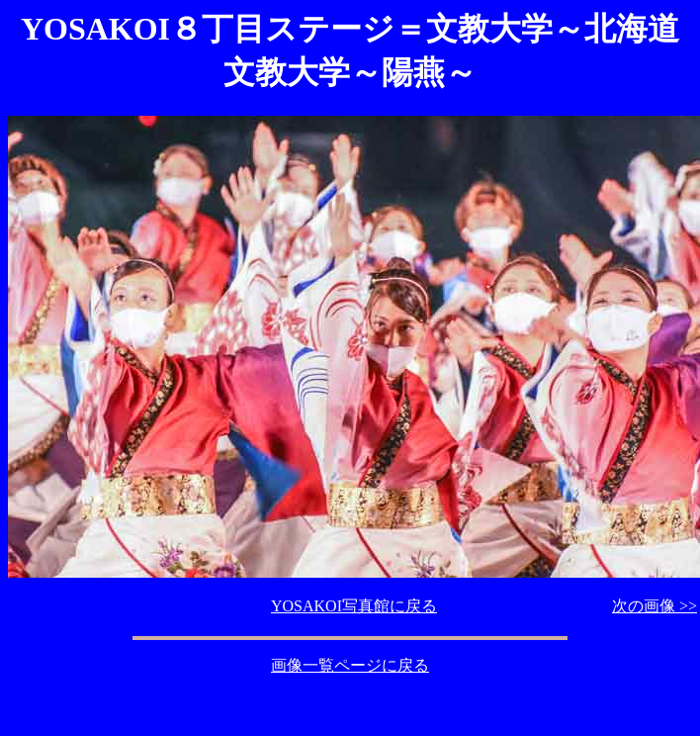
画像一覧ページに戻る (350, 665)
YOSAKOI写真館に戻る (354, 606)
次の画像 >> (655, 606)
